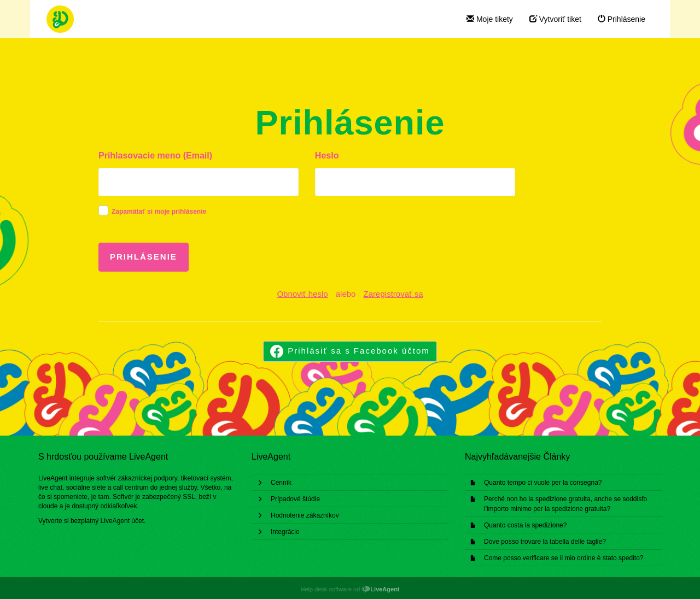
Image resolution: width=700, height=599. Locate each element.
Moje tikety (490, 19)
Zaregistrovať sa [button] (393, 294)
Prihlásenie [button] (144, 257)
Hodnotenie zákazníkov (305, 515)
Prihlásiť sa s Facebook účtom (359, 351)
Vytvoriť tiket (555, 19)
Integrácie (285, 532)
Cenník (281, 483)
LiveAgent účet (122, 521)
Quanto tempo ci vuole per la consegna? (543, 483)
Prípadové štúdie (295, 499)
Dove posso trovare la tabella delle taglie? (545, 542)
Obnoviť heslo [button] (302, 294)
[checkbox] (103, 210)
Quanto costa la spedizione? (525, 525)
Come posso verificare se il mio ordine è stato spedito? (564, 558)
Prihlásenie (622, 19)
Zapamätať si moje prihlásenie (159, 212)
